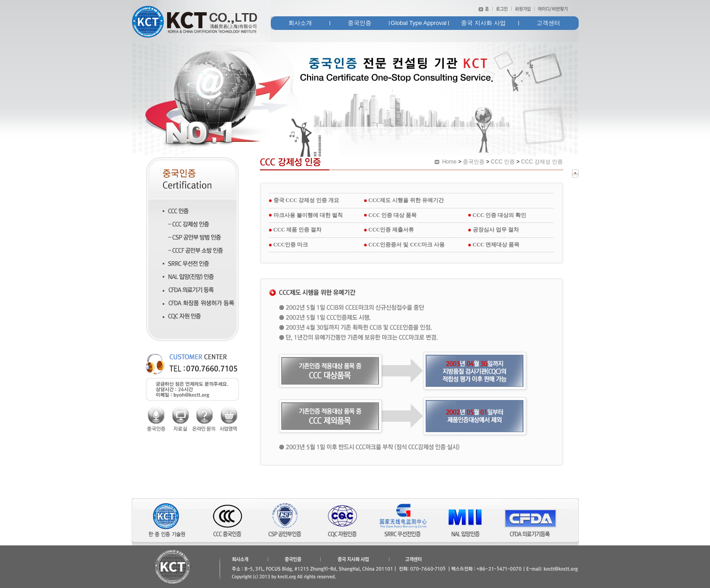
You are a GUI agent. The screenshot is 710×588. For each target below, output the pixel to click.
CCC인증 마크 (291, 245)
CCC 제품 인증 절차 (298, 230)
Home (449, 162)
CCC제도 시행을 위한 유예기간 (406, 200)
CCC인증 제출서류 (391, 230)
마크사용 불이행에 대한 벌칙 (308, 215)
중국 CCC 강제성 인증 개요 (307, 200)
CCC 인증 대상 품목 (393, 215)
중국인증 (474, 162)
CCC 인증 (503, 162)
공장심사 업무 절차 (496, 230)
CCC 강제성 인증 (542, 162)
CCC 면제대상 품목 (496, 245)
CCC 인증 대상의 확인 (500, 215)
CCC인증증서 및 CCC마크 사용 (407, 245)
